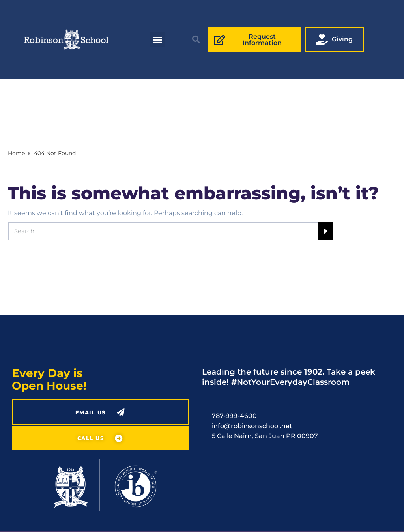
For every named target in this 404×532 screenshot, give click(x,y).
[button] (158, 39)
